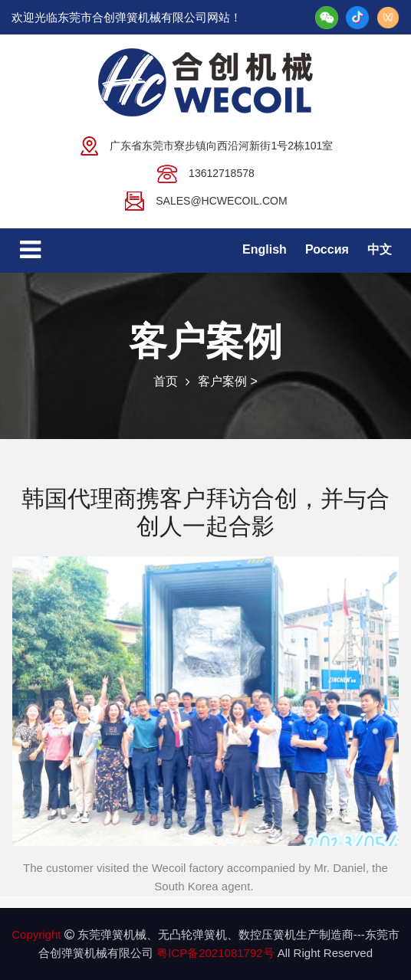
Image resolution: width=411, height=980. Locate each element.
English (265, 249)
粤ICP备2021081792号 (217, 953)
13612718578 (205, 172)
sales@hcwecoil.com (205, 200)
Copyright (36, 934)
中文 (380, 249)
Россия (327, 249)
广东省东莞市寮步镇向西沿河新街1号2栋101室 (206, 145)
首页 (166, 381)
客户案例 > (228, 381)
